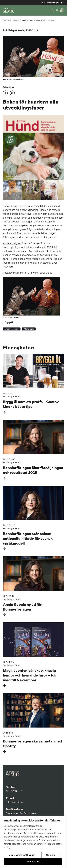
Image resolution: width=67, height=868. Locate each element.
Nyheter (16, 20)
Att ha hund (9, 233)
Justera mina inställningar (22, 855)
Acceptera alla (33, 862)
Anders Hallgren (12, 243)
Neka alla (51, 855)
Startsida (7, 20)
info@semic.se (15, 802)
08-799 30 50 (14, 791)
